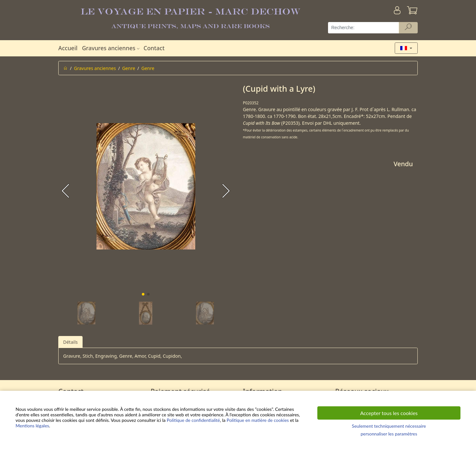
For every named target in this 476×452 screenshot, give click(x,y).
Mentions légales (32, 426)
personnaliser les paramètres (389, 434)
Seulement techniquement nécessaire (389, 426)
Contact (154, 48)
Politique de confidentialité (193, 420)
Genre (129, 68)
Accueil (68, 48)
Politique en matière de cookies (258, 420)
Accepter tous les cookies (389, 413)
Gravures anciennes (112, 48)
